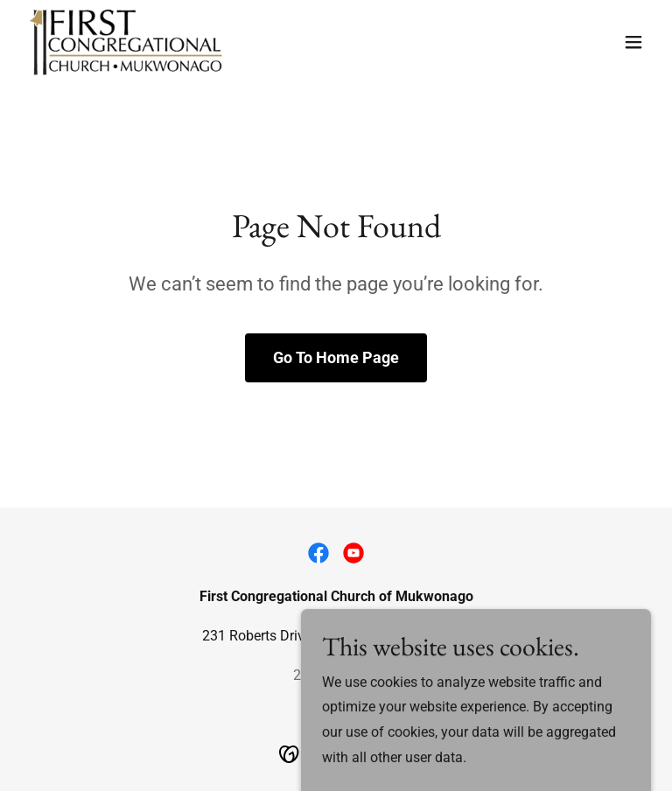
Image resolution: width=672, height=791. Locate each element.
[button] (633, 42)
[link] (126, 42)
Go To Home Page (336, 357)
